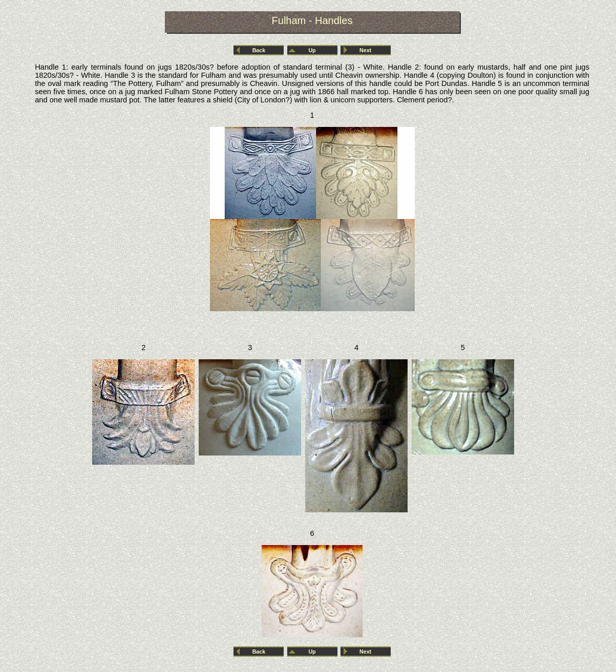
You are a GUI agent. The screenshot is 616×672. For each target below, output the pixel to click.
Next (365, 50)
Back (259, 50)
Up (312, 50)
